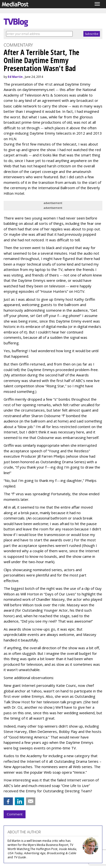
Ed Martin (15, 77)
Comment (15, 814)
